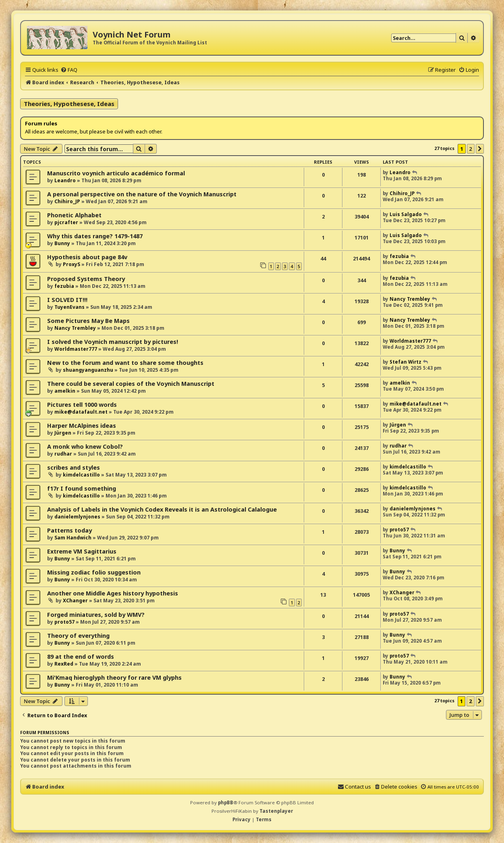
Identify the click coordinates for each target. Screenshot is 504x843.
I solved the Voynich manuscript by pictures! (113, 342)
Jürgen (63, 433)
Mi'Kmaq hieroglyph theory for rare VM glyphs (114, 678)
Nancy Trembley (410, 299)
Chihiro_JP (67, 201)
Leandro (65, 180)
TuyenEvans (69, 307)
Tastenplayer (276, 811)
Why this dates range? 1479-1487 (95, 236)
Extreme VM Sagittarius (82, 551)
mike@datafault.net (81, 412)
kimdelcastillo (81, 475)
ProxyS (72, 264)
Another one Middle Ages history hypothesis (113, 593)
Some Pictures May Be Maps (88, 321)
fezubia (399, 256)
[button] (480, 149)
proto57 (399, 530)
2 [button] (471, 149)
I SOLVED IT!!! (67, 300)
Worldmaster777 (76, 349)
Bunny (62, 243)
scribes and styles (74, 467)
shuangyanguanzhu (88, 370)
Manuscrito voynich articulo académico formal (116, 173)
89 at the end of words (81, 657)
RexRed (64, 664)
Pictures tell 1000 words (82, 405)
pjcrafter (66, 222)
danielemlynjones (77, 517)
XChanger (75, 601)
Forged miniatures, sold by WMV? (96, 615)
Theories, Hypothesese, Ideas (69, 104)
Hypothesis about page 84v (87, 257)
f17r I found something (82, 488)
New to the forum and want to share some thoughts (125, 363)
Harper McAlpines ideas (82, 426)
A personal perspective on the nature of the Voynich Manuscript (142, 194)
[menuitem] (69, 70)
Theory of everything (78, 636)
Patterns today (69, 530)
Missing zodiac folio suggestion (94, 572)
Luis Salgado (406, 214)
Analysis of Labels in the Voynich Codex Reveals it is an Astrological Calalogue (162, 509)
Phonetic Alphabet (74, 215)
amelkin (65, 391)
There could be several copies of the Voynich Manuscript (131, 384)
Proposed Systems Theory (86, 279)
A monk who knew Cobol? (85, 446)
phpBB (226, 802)
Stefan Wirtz (405, 362)
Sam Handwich (73, 538)
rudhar (63, 454)
